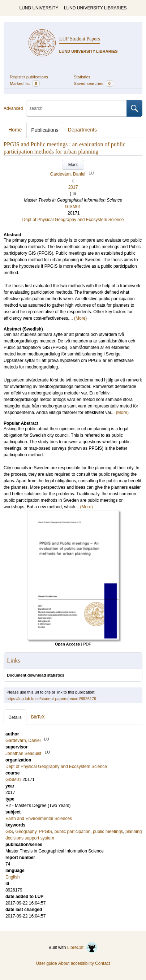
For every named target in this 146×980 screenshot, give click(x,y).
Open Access (67, 644)
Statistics (82, 77)
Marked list (25, 83)
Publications (45, 130)
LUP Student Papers (80, 39)
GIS (9, 832)
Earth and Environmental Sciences (39, 819)
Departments (82, 130)
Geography (26, 832)
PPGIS (46, 832)
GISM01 (73, 207)
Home (15, 130)
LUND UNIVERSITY (39, 8)
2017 (73, 187)
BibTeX (38, 717)
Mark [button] (73, 165)
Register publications (29, 77)
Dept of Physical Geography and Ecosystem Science (73, 220)
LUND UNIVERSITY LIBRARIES (95, 8)
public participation (72, 832)
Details (15, 717)
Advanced (13, 108)
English (12, 877)
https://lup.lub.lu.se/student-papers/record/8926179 (51, 699)
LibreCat (82, 947)
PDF (87, 644)
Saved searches (93, 83)
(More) (80, 318)
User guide (47, 963)
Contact (102, 963)
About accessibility (76, 963)
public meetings (108, 832)
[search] (76, 108)
